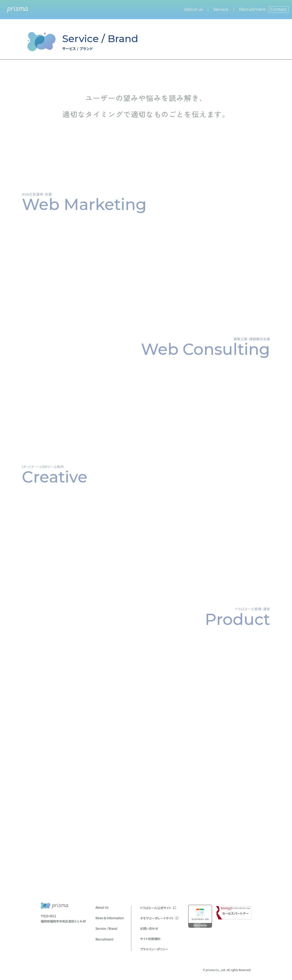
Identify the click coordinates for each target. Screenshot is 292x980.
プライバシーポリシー (154, 949)
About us (193, 9)
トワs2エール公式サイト (156, 908)
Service (221, 9)
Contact (279, 9)
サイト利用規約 (150, 939)
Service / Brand (106, 928)
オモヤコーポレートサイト (157, 918)
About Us (102, 907)
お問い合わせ (149, 928)
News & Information (110, 918)
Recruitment (252, 9)
